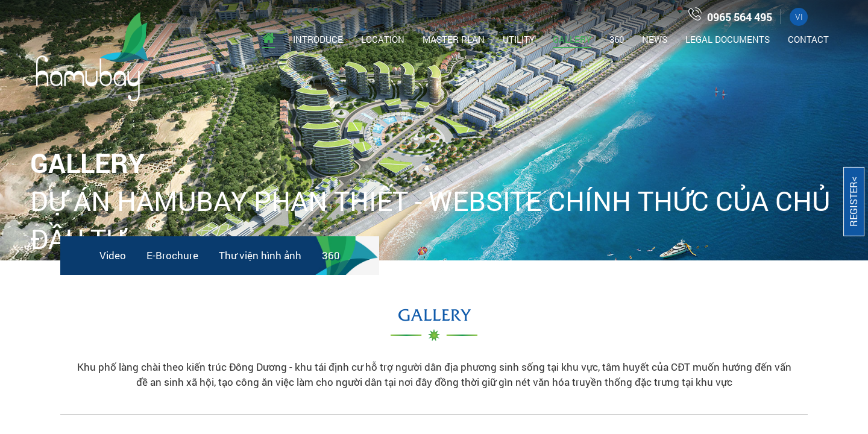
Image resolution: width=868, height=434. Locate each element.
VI (799, 17)
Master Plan (454, 39)
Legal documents (728, 39)
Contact (808, 39)
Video (113, 255)
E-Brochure (172, 255)
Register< (853, 202)
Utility (519, 39)
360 (617, 39)
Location (383, 39)
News (655, 39)
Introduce (318, 39)
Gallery (572, 39)
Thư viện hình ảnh (260, 255)
